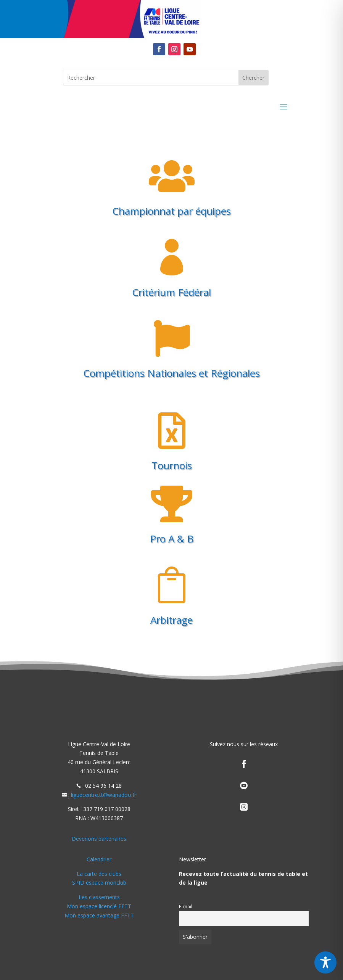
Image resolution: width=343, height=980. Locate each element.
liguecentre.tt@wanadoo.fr (104, 795)
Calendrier (99, 859)
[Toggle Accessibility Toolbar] (325, 962)
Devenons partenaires (99, 839)
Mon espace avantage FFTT (99, 915)
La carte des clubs (99, 874)
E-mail (186, 907)
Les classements (99, 897)
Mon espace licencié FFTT (99, 906)
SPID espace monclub (99, 883)
